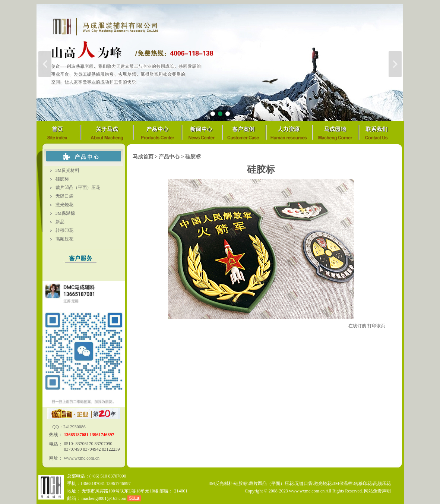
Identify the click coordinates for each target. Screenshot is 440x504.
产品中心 (169, 157)
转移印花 (64, 230)
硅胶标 (62, 179)
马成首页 (143, 157)
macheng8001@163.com (104, 498)
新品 (60, 222)
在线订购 (357, 326)
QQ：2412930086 (69, 427)
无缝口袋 (64, 196)
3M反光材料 (68, 170)
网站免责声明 (377, 491)
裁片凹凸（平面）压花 (78, 188)
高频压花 (64, 239)
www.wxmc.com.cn (82, 458)
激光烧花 (64, 205)
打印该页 (376, 326)
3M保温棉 (65, 213)
